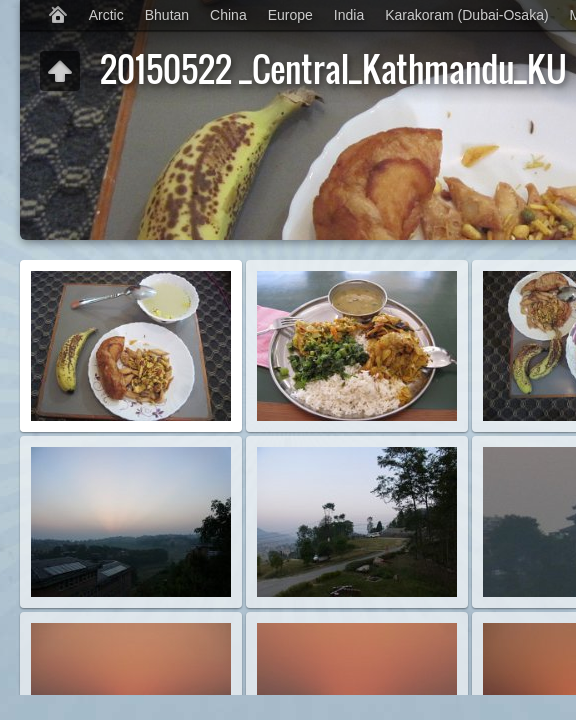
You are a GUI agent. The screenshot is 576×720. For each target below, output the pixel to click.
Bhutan (167, 15)
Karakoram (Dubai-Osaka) (466, 15)
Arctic (106, 15)
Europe (290, 15)
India (349, 15)
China (228, 15)
